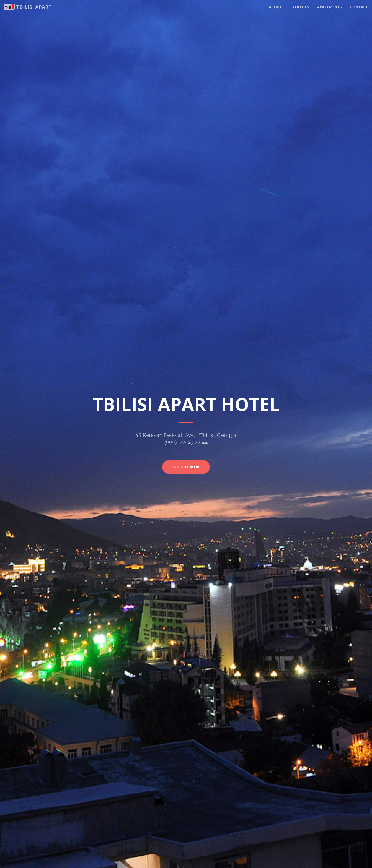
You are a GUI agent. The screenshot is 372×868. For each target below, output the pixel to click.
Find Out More (186, 467)
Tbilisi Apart (28, 7)
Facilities (300, 7)
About (275, 7)
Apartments (330, 7)
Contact (359, 7)
